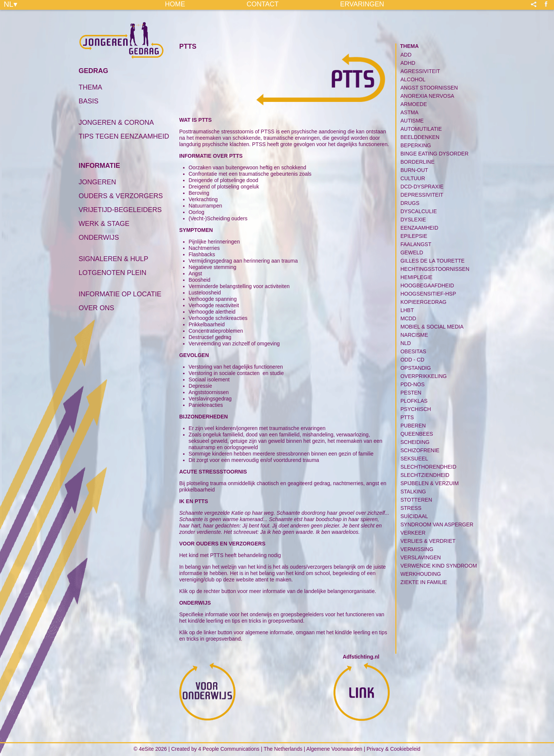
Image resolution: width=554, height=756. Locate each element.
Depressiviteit (422, 195)
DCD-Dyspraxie (422, 187)
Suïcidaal (414, 516)
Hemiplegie (417, 277)
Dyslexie (413, 220)
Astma (410, 112)
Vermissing (417, 549)
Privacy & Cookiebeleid (393, 749)
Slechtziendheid (425, 475)
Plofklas (414, 401)
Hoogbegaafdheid (427, 285)
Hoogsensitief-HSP (428, 294)
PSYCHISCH (416, 409)
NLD (406, 343)
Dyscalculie (419, 211)
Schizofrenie (420, 450)
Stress (411, 508)
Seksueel (414, 459)
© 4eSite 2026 (150, 749)
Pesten (411, 393)
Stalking (413, 492)
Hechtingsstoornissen (435, 269)
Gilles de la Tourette (433, 261)
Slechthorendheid (428, 467)
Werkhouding (421, 574)
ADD (406, 55)
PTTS (407, 417)
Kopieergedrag (424, 302)
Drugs (410, 203)
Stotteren (416, 500)
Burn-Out (414, 170)
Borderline (418, 162)
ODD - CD (413, 360)
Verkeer (413, 533)
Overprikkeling (424, 376)
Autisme (412, 121)
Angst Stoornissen (429, 88)
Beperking (416, 145)
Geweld (412, 252)
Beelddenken (420, 137)
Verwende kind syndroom (439, 566)
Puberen (413, 426)
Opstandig (416, 368)
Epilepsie (414, 236)
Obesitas (413, 351)
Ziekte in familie (424, 582)
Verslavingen (421, 557)
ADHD (408, 63)
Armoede (414, 104)
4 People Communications (229, 749)
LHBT (407, 310)
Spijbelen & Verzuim (430, 483)
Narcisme (414, 335)
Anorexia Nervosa (427, 96)
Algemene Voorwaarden (334, 749)
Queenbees (417, 434)
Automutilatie (421, 129)
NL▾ (10, 4)
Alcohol (413, 79)
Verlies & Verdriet (428, 541)
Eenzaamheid (419, 228)
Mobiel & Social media (432, 327)
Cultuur (413, 178)
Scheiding (415, 442)
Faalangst (416, 244)
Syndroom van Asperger (437, 524)
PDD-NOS (413, 384)
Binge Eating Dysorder (435, 154)
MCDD (408, 318)
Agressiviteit (420, 71)
